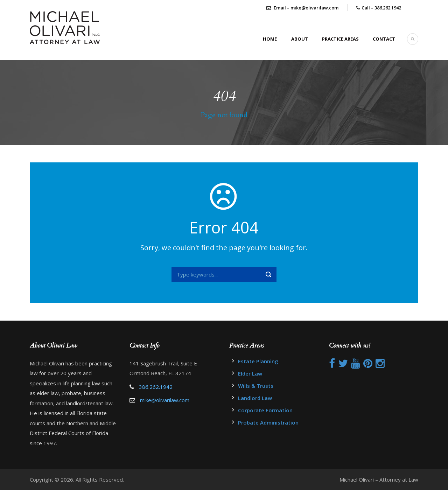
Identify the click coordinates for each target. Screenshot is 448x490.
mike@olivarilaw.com (165, 400)
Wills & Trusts (256, 386)
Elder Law (250, 373)
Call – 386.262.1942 (381, 8)
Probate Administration (268, 422)
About (300, 39)
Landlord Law (255, 398)
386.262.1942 (156, 387)
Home (270, 39)
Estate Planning (258, 361)
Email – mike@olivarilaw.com (302, 8)
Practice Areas (340, 39)
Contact (384, 39)
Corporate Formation (265, 410)
